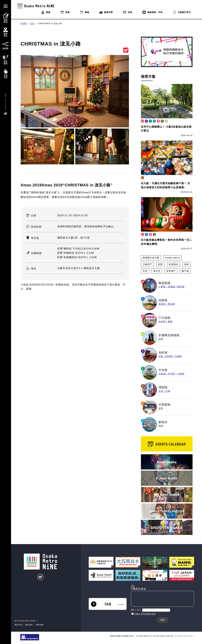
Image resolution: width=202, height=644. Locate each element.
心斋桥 (162, 287)
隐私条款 (29, 625)
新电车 (163, 422)
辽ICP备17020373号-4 (184, 636)
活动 (32, 24)
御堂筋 (181, 287)
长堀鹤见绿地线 (169, 335)
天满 (168, 391)
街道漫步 (173, 264)
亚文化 (157, 271)
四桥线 (163, 300)
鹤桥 (170, 322)
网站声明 (18, 625)
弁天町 (171, 374)
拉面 (160, 264)
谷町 (161, 356)
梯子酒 (185, 271)
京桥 (161, 339)
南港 (161, 426)
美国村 (162, 304)
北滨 (161, 391)
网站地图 (40, 625)
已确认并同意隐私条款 (145, 614)
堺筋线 (163, 387)
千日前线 (164, 318)
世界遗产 (171, 271)
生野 (161, 408)
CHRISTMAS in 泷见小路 (50, 24)
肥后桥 (171, 304)
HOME (24, 24)
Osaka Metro (172, 258)
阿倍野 (169, 356)
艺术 (145, 271)
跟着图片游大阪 (151, 258)
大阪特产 (147, 264)
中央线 (163, 370)
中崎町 (179, 356)
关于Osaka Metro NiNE (25, 621)
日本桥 (162, 322)
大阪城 (162, 374)
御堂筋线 (164, 283)
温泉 (186, 264)
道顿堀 (171, 287)
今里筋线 (164, 405)
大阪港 (181, 374)
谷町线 (163, 353)
